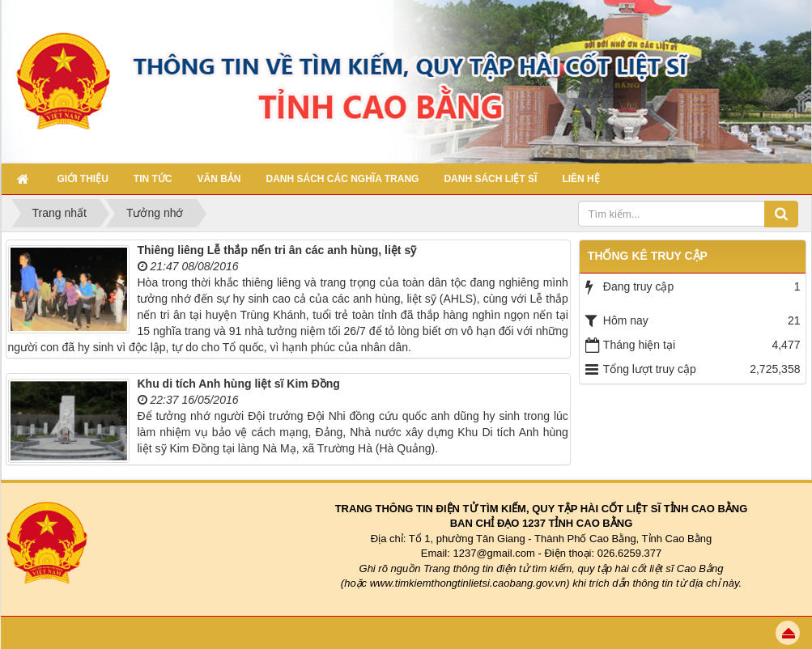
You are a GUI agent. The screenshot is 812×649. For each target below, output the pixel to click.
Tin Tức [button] (153, 179)
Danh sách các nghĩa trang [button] (343, 179)
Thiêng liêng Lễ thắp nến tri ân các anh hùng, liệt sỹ (277, 250)
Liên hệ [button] (580, 179)
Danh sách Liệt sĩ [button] (490, 179)
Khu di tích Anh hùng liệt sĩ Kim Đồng (239, 384)
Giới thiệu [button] (83, 179)
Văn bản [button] (219, 179)
